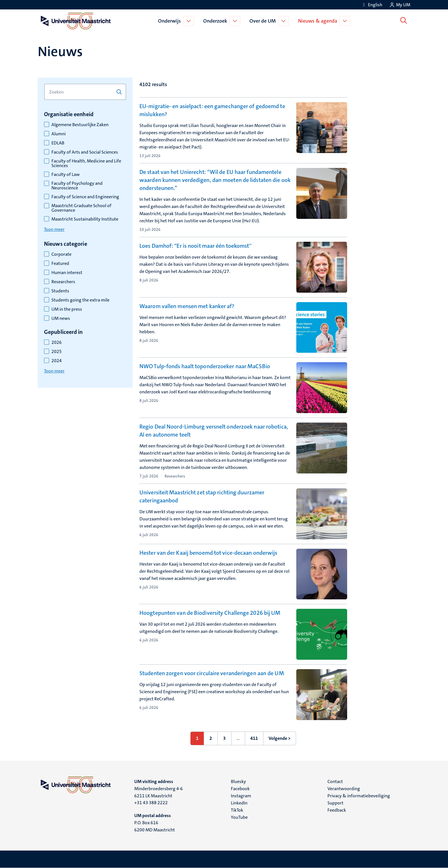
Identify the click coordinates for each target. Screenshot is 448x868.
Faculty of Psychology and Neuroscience (77, 186)
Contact (335, 781)
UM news (61, 318)
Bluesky (238, 781)
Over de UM (264, 21)
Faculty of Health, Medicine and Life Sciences (86, 163)
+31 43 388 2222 (151, 803)
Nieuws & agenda (319, 21)
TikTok (237, 810)
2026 (57, 342)
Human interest (67, 273)
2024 (57, 361)
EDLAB (58, 143)
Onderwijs (171, 21)
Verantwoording (344, 789)
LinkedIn (239, 803)
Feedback (337, 810)
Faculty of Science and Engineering (85, 197)
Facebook (240, 789)
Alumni (59, 134)
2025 (57, 352)
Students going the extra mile (80, 300)
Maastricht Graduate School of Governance (81, 208)
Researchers (63, 282)
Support (335, 803)
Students (60, 291)
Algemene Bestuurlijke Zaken (80, 125)
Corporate (61, 254)
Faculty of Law (66, 175)
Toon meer (54, 229)
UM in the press (67, 309)
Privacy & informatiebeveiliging (359, 796)
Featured (60, 263)
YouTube (239, 817)
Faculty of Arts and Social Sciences (85, 152)
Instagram (241, 796)
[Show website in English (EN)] (372, 5)
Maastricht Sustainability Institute (85, 219)
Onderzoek (216, 21)
